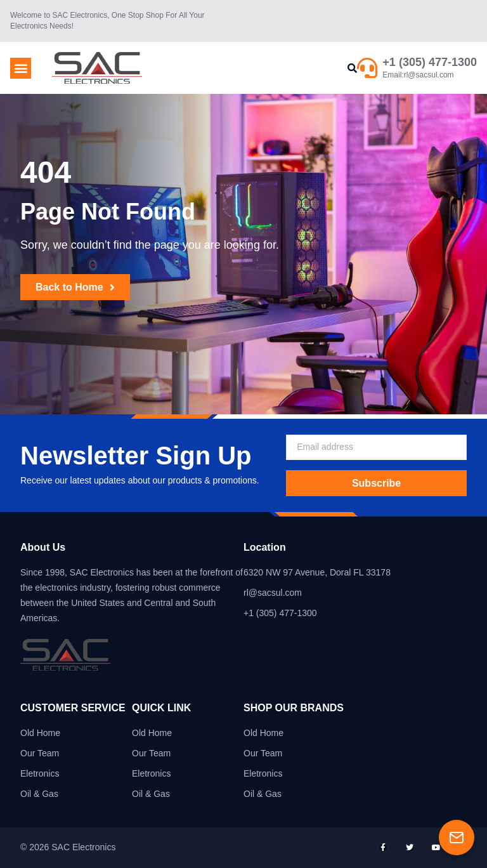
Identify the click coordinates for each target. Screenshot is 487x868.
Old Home (40, 733)
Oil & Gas (39, 794)
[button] (21, 68)
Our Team (40, 753)
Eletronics (40, 773)
